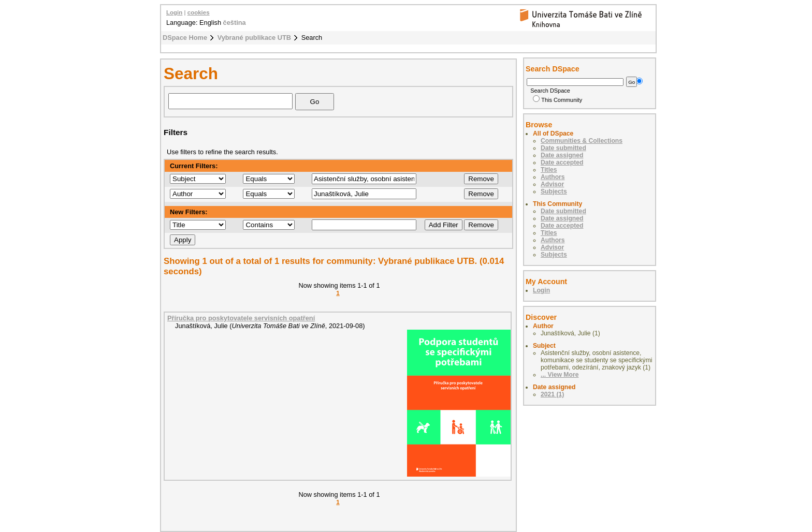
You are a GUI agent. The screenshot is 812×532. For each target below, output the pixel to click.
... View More (560, 375)
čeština (235, 23)
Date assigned (562, 155)
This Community (557, 100)
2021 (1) (552, 394)
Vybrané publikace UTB (254, 38)
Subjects (554, 191)
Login (174, 12)
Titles (549, 170)
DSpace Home (185, 38)
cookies (199, 12)
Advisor (552, 184)
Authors (553, 177)
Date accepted (562, 162)
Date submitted (563, 148)
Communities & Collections (582, 141)
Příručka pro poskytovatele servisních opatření (241, 318)
